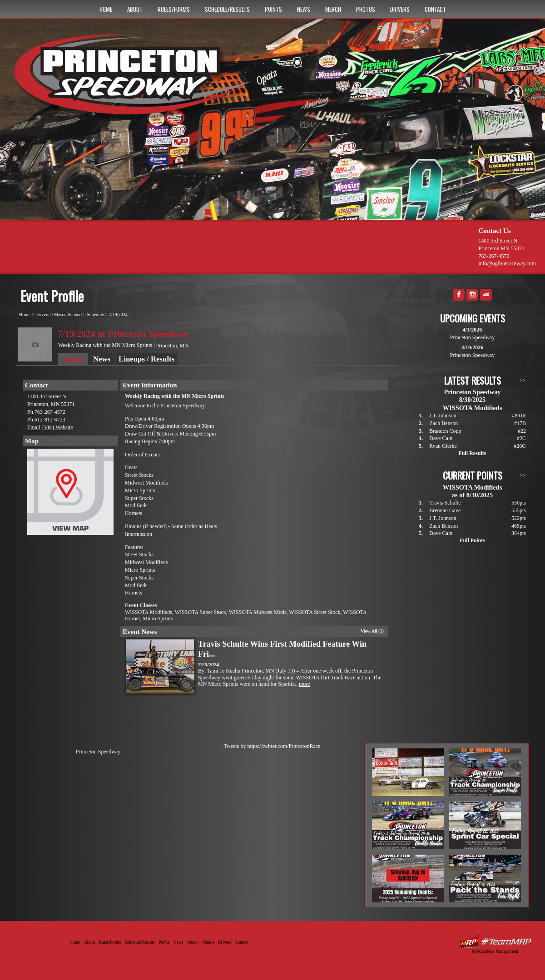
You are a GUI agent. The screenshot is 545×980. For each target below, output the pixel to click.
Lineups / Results (146, 359)
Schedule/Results (227, 9)
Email (34, 427)
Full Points (472, 540)
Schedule (95, 314)
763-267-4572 (494, 256)
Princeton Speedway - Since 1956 (136, 79)
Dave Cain (441, 438)
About (135, 9)
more (305, 684)
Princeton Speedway (98, 752)
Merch (333, 9)
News (304, 9)
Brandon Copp (445, 431)
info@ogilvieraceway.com (507, 263)
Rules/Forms (174, 9)
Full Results (472, 453)
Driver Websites (495, 942)
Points (273, 9)
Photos (366, 9)
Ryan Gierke (443, 446)
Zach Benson (443, 423)
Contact (435, 9)
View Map (70, 494)
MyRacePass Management (495, 951)
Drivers (400, 9)
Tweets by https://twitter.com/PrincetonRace (272, 746)
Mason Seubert (68, 314)
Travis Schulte (445, 503)
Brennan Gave (445, 510)
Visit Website (59, 427)
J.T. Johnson (443, 416)
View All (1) (372, 631)
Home (106, 9)
